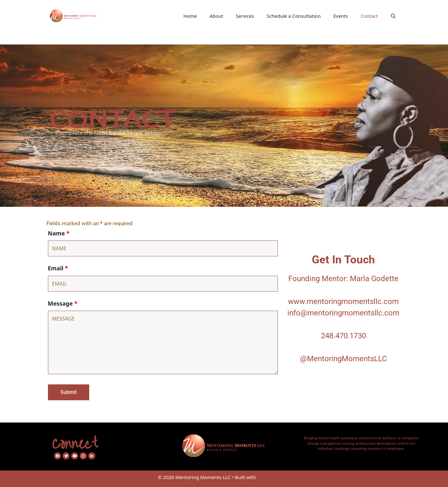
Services (245, 16)
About (216, 16)
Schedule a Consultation (294, 16)
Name (59, 233)
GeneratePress (274, 477)
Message (63, 303)
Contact (369, 16)
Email (58, 268)
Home (190, 16)
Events (341, 16)
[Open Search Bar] (393, 16)
